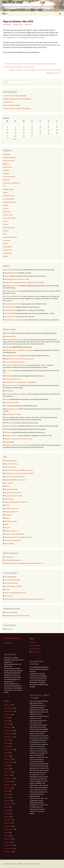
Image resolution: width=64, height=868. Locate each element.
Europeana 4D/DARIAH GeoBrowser (14, 365)
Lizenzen (6, 208)
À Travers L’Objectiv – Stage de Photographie (17, 108)
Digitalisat (6, 164)
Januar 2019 (8, 775)
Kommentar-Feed (35, 649)
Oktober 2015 (8, 852)
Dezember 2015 (9, 845)
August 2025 (8, 714)
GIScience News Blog (10, 270)
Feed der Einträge (35, 646)
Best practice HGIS (9, 161)
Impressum (8, 643)
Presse (5, 221)
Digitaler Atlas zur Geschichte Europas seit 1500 (18, 359)
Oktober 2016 (8, 826)
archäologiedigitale (10, 310)
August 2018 (8, 788)
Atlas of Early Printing (10, 317)
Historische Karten (9, 196)
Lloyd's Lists (7, 212)
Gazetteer (6, 170)
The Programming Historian (12, 296)
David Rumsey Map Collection (13, 340)
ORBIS (6, 429)
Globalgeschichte (8, 189)
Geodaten (6, 173)
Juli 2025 (7, 718)
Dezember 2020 (9, 750)
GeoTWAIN (6, 180)
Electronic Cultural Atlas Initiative (14, 362)
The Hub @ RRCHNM (10, 313)
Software (6, 231)
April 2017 (7, 813)
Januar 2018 (8, 801)
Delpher (6, 347)
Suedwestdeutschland (10, 237)
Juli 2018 (7, 791)
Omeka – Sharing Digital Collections (15, 593)
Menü (4, 14)
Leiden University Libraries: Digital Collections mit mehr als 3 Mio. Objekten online (35, 71)
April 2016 (7, 836)
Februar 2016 (8, 839)
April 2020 (7, 756)
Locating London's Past (11, 403)
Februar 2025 (8, 727)
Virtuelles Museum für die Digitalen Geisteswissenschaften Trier (23, 563)
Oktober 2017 (8, 804)
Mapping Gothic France (11, 409)
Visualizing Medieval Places (12, 304)
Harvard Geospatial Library (12, 379)
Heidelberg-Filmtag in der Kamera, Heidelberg (17, 99)
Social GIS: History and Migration (14, 320)
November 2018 (9, 778)
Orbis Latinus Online (9, 218)
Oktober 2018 (8, 781)
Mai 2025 (7, 721)
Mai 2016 (7, 833)
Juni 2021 (7, 743)
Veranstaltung (7, 253)
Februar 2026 (8, 705)
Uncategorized (8, 250)
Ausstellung (7, 154)
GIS (4, 186)
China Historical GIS (10, 336)
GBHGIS (6, 376)
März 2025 (7, 724)
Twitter (5, 244)
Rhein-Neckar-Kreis (9, 228)
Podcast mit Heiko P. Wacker (12, 105)
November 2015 (9, 848)
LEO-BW (6, 399)
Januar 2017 (8, 823)
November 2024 (9, 730)
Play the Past (8, 596)
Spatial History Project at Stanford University (18, 439)
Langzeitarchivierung (9, 202)
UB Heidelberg (7, 247)
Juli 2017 (7, 807)
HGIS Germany (8, 391)
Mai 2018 (7, 794)
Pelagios (6, 276)
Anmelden (33, 642)
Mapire (6, 406)
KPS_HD (29, 25)
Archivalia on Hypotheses (11, 291)
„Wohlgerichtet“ (8, 102)
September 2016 (9, 829)
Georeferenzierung (9, 177)
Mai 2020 (7, 753)
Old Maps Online (9, 423)
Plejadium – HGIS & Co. (11, 436)
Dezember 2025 (9, 708)
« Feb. (15, 139)
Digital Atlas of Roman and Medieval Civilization (18, 350)
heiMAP (5, 193)
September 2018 (9, 785)
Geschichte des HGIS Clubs (11, 183)
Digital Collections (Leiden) (12, 356)
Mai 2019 (7, 766)
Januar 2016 (8, 842)
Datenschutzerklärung (12, 638)
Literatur (6, 205)
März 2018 (7, 797)
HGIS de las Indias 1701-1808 (12, 385)
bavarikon (7, 333)
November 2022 (9, 734)
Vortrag (5, 256)
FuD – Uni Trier (8, 371)
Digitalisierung (7, 167)
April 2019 (7, 769)
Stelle (5, 234)
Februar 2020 (8, 759)
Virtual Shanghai (9, 442)
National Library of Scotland (12, 414)
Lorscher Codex (8, 215)
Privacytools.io (8, 557)
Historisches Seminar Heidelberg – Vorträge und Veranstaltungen (24, 282)
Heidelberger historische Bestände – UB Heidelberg (20, 382)
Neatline (6, 417)
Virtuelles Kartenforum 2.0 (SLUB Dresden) (17, 445)
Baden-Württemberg (9, 157)
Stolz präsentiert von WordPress (29, 864)
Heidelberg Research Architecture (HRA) (16, 279)
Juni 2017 (7, 810)
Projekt (5, 224)
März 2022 (7, 740)
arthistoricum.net (9, 307)
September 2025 (9, 711)
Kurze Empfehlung (9, 199)
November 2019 (9, 762)
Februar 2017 (8, 820)
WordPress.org (35, 652)
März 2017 (7, 817)
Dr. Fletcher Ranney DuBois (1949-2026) (15, 96)
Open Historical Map (10, 426)
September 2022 (9, 737)
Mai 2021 (7, 746)
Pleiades (6, 432)
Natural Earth (8, 515)
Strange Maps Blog (10, 273)
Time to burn (19, 25)
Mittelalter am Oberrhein (11, 286)
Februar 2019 (8, 772)
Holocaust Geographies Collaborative (15, 394)
